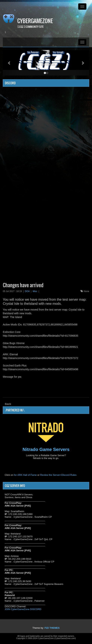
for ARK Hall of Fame (25, 475)
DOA (27, 291)
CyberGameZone (35, 21)
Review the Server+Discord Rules (58, 475)
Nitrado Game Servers (46, 449)
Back (8, 404)
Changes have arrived (23, 285)
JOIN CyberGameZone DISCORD (23, 609)
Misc (35, 291)
